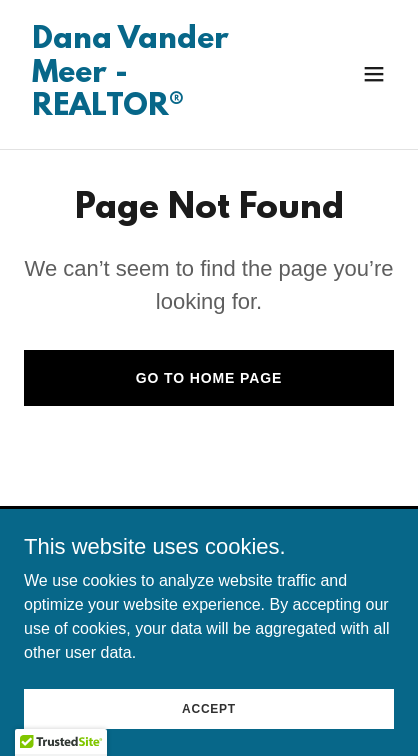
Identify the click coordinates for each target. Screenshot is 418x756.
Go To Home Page (209, 378)
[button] (374, 74)
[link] (153, 109)
